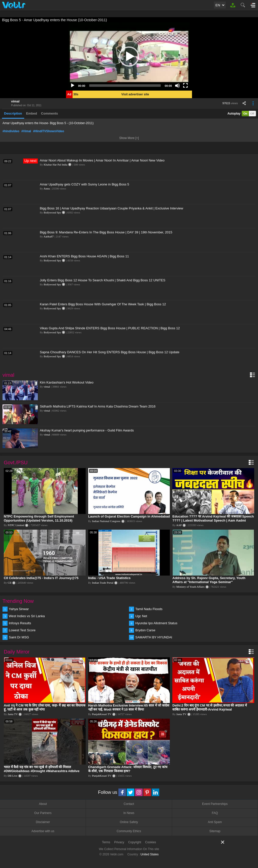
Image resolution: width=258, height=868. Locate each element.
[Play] (73, 86)
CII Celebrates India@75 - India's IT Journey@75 (41, 578)
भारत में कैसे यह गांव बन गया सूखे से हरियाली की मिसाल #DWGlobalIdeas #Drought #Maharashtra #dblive (42, 769)
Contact (129, 804)
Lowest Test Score (22, 630)
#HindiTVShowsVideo (49, 131)
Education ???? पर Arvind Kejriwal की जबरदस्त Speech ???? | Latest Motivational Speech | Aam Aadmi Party (213, 520)
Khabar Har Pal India (56, 165)
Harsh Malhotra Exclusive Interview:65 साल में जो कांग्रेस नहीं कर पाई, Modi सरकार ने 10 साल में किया (129, 707)
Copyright (135, 842)
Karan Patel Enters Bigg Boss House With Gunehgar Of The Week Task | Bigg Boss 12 (103, 304)
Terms (106, 842)
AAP (179, 525)
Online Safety (129, 822)
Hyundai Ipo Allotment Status (156, 623)
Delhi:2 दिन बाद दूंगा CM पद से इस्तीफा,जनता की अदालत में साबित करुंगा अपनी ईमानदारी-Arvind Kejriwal (209, 707)
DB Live (13, 776)
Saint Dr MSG (19, 637)
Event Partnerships (215, 804)
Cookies (151, 842)
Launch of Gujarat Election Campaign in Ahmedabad (129, 516)
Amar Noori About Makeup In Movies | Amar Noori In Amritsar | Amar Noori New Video (102, 160)
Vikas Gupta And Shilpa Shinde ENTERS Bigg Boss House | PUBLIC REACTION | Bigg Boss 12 (110, 328)
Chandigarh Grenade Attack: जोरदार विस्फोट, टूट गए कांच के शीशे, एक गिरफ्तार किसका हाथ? (128, 769)
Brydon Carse (145, 630)
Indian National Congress (106, 521)
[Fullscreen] (185, 86)
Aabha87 (49, 236)
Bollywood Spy (53, 212)
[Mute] (177, 86)
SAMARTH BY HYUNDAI (154, 637)
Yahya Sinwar (19, 609)
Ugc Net (141, 616)
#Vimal (26, 131)
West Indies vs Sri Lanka (27, 616)
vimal (15, 101)
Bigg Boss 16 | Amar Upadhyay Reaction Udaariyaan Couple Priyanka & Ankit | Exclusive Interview (111, 208)
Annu (47, 188)
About (43, 804)
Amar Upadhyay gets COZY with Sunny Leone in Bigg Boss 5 (85, 184)
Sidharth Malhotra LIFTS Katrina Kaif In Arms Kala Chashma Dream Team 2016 (98, 406)
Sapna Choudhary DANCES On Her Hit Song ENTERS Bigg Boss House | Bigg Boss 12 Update (110, 352)
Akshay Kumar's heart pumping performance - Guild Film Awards (87, 430)
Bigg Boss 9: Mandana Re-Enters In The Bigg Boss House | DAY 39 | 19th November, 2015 (106, 232)
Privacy (119, 842)
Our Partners (43, 813)
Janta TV (13, 714)
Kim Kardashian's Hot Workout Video (67, 382)
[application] (129, 57)
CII (10, 583)
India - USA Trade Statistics (109, 578)
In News (129, 813)
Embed (32, 113)
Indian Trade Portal (103, 583)
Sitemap (215, 831)
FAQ (215, 813)
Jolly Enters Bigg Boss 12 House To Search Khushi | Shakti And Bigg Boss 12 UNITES (103, 280)
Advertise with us (43, 831)
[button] (129, 57)
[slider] (125, 86)
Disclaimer (43, 822)
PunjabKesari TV (102, 714)
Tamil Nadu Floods (149, 609)
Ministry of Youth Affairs (190, 587)
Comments (50, 113)
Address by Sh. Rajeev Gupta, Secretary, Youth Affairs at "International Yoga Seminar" (209, 580)
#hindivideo (11, 131)
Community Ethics (129, 831)
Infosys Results (20, 623)
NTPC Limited (16, 525)
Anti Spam (215, 822)
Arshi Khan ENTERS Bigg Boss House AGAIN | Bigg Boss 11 (84, 256)
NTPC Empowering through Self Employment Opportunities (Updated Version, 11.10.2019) (39, 518)
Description (13, 113)
